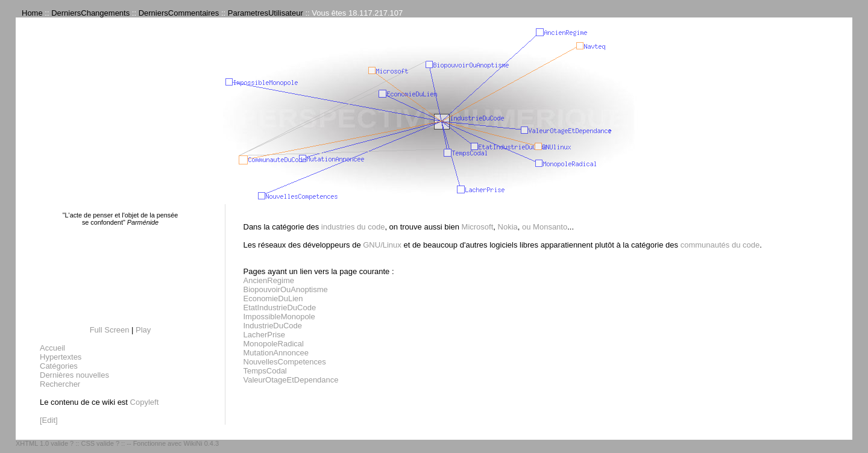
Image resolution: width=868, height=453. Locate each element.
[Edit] (49, 420)
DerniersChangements (90, 13)
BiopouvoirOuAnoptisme (286, 289)
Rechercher (60, 384)
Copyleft (145, 402)
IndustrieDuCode (273, 326)
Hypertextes (61, 357)
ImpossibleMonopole (279, 317)
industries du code (353, 227)
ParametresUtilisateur (266, 13)
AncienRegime (269, 280)
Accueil (52, 348)
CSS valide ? (100, 443)
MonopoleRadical (274, 344)
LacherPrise (264, 335)
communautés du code (720, 245)
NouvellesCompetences (285, 362)
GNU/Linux (382, 245)
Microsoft (478, 227)
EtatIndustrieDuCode (280, 308)
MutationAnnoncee (276, 353)
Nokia (508, 227)
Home (32, 13)
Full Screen (110, 330)
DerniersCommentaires (179, 13)
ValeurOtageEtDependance (291, 380)
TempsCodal (265, 371)
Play (143, 330)
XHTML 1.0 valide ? (45, 443)
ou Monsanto (545, 227)
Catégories (59, 366)
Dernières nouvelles (74, 375)
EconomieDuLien (273, 298)
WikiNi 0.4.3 (201, 443)
